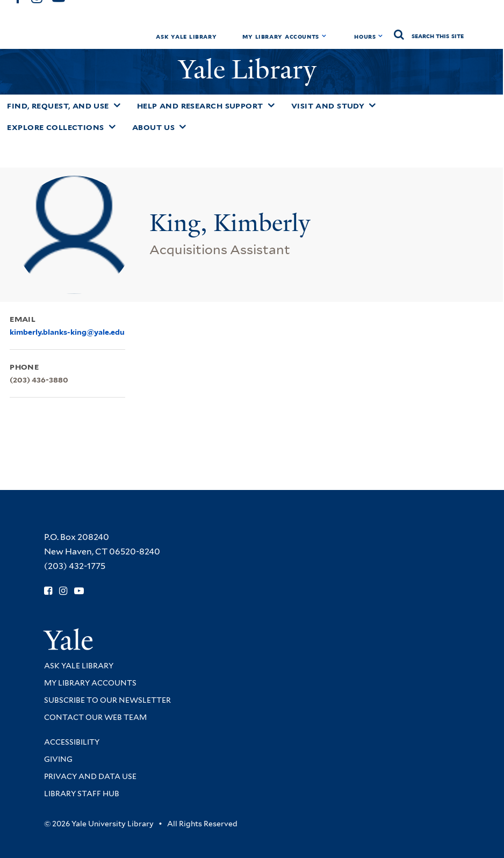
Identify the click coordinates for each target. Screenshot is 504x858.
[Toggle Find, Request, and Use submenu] (117, 105)
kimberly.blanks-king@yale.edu (67, 332)
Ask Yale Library (186, 36)
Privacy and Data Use (90, 776)
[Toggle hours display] (381, 36)
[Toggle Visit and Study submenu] (372, 105)
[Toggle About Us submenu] (183, 127)
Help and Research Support (200, 106)
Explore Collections (56, 127)
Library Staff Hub (82, 794)
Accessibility (72, 742)
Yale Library (251, 70)
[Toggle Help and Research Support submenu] (271, 105)
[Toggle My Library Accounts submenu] (324, 36)
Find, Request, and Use (58, 106)
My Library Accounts (281, 36)
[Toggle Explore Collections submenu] (112, 127)
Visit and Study (328, 106)
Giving (58, 759)
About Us (154, 127)
